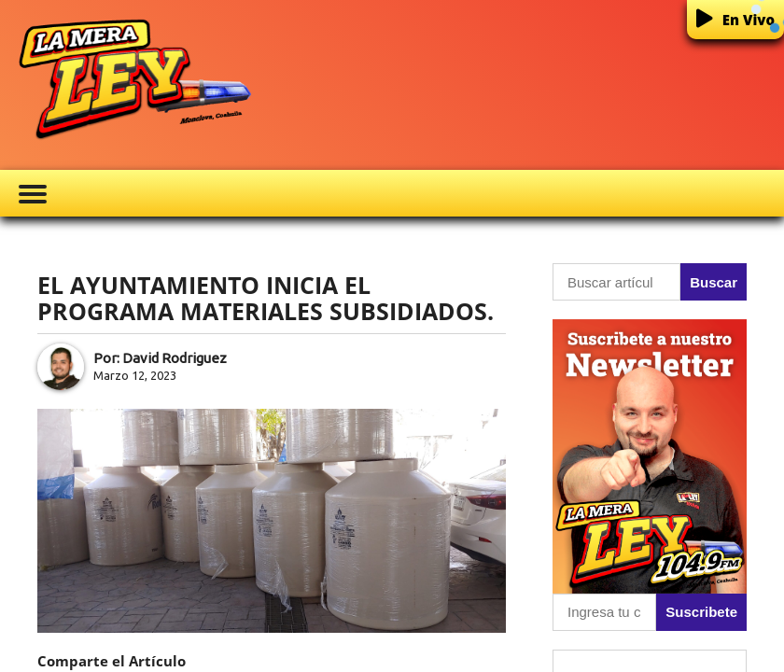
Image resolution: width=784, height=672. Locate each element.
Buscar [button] (714, 282)
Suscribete (701, 612)
